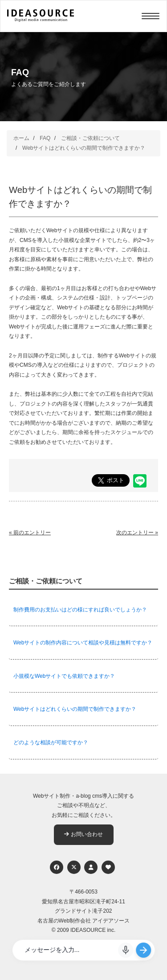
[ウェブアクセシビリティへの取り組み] (108, 867)
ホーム (21, 138)
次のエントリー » (137, 533)
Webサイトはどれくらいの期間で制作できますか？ (84, 148)
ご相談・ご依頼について (90, 138)
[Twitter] (74, 867)
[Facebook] (57, 867)
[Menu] (151, 16)
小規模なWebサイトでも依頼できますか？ (64, 676)
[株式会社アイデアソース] (41, 21)
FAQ (45, 138)
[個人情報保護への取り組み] (91, 867)
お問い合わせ (83, 834)
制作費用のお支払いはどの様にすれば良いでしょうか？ (80, 610)
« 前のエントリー (30, 533)
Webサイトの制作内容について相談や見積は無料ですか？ (83, 643)
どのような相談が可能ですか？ (51, 742)
